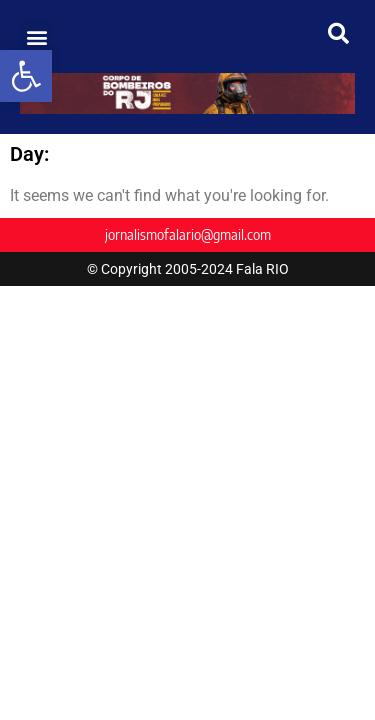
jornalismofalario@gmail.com (188, 234)
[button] (26, 76)
